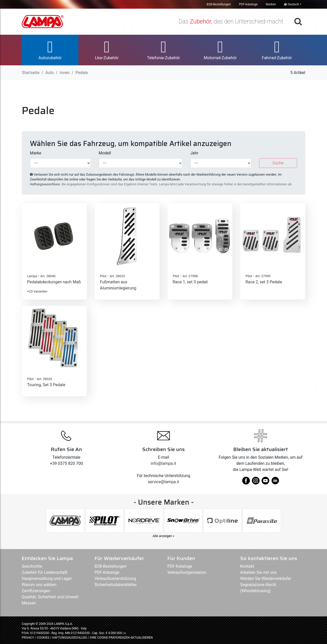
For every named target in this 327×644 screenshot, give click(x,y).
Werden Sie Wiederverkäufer (266, 579)
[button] (50, 50)
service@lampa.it (164, 482)
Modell (105, 153)
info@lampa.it (163, 463)
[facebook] (246, 483)
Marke (36, 153)
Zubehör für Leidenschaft (45, 572)
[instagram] (256, 483)
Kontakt (247, 566)
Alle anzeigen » (164, 536)
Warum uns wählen (39, 585)
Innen (65, 73)
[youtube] (265, 483)
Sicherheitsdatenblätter (116, 585)
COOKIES (43, 638)
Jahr (194, 153)
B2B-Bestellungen (219, 4)
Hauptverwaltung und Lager (47, 579)
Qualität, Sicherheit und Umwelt (50, 597)
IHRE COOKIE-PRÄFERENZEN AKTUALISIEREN (121, 638)
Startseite (31, 73)
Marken (271, 4)
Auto (49, 73)
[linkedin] (275, 483)
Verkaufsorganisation (187, 572)
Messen (29, 603)
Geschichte (32, 566)
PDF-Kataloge (248, 4)
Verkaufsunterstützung (115, 579)
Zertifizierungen (36, 591)
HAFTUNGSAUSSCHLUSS (70, 638)
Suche (278, 163)
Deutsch (291, 4)
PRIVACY (28, 638)
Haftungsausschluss (45, 184)
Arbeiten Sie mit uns (258, 572)
